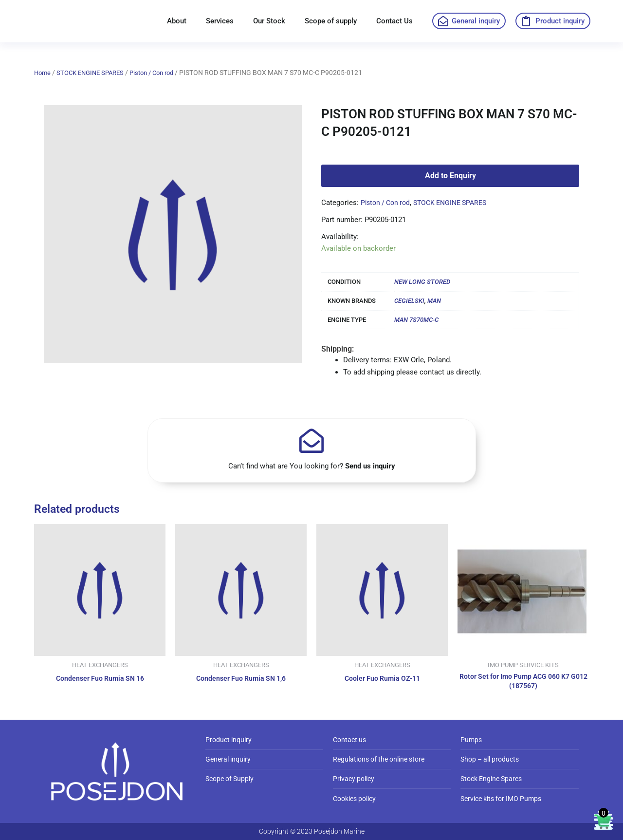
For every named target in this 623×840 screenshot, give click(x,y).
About (177, 21)
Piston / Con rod (161, 73)
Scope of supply (331, 21)
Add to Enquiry (450, 176)
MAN (434, 301)
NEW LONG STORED (422, 282)
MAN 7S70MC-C (416, 320)
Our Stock (269, 21)
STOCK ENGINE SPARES (94, 73)
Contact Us (394, 21)
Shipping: (338, 349)
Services (220, 21)
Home (43, 73)
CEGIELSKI (409, 301)
